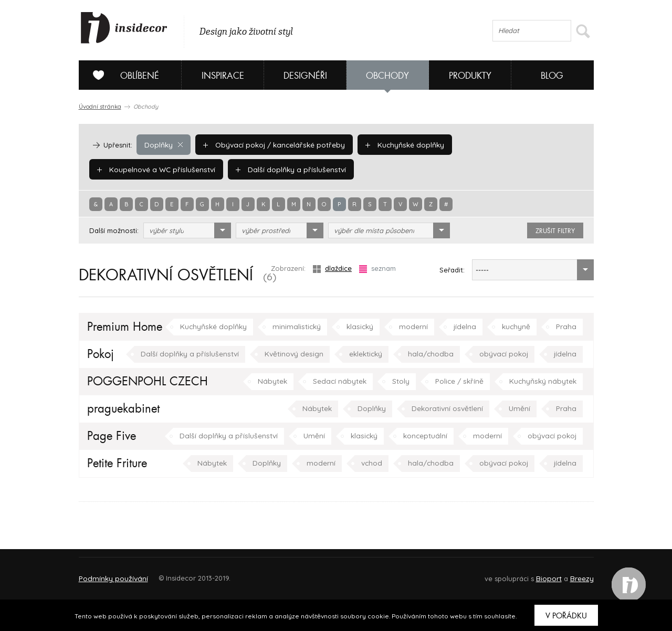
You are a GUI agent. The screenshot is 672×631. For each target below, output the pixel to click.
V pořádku (566, 616)
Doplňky (163, 144)
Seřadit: (452, 270)
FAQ (576, 574)
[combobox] (187, 230)
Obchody (387, 76)
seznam (377, 269)
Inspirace (223, 76)
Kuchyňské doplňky (398, 144)
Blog (552, 76)
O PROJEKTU (109, 574)
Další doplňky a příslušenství (150, 169)
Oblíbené (122, 75)
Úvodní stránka (100, 107)
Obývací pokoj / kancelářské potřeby (271, 144)
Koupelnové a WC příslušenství (513, 144)
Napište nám (175, 574)
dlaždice (332, 269)
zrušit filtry (555, 231)
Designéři (305, 76)
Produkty (470, 76)
